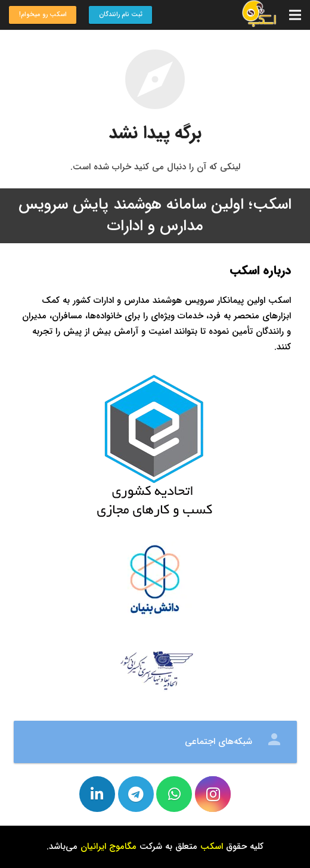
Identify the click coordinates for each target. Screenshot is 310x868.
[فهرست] (295, 15)
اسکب (212, 847)
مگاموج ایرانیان (108, 847)
